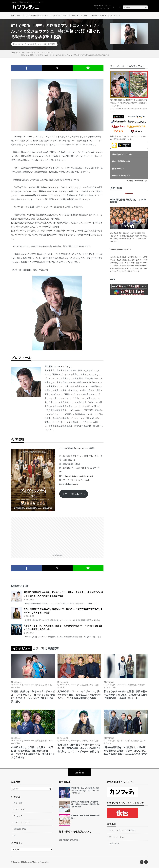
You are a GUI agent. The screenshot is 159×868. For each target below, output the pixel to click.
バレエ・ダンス (20, 810)
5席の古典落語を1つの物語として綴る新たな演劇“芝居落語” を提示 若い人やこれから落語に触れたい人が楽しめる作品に (126, 751)
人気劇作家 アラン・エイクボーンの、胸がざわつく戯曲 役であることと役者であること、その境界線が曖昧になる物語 (79, 695)
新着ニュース (16, 15)
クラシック (18, 816)
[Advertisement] (57, 535)
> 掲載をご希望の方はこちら (137, 181)
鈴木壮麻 (61, 688)
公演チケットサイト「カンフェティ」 (106, 15)
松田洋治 (129, 741)
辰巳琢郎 (51, 44)
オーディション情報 (79, 15)
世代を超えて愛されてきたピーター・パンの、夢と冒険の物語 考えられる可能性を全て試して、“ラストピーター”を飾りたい (79, 748)
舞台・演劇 (42, 44)
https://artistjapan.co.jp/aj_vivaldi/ (79, 476)
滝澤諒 (136, 741)
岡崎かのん (40, 685)
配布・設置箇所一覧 (121, 162)
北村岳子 (120, 741)
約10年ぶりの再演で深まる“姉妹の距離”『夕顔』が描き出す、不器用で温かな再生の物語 (86, 805)
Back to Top (80, 773)
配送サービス (118, 169)
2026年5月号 (18, 685)
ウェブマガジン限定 (60, 15)
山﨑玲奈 (85, 741)
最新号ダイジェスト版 (122, 155)
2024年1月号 (32, 44)
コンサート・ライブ (21, 823)
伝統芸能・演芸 (20, 829)
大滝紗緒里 (132, 685)
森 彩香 (48, 685)
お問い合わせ (115, 844)
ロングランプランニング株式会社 (122, 831)
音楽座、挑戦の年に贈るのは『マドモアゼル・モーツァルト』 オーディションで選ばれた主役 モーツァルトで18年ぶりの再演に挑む (33, 697)
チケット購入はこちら (74, 494)
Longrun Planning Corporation (37, 862)
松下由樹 (49, 741)
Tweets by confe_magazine (121, 250)
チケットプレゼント (121, 176)
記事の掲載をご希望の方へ (69, 840)
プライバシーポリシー (118, 837)
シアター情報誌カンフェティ (37, 15)
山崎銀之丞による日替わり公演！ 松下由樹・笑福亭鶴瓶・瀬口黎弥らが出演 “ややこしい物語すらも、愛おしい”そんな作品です (33, 753)
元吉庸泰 (85, 685)
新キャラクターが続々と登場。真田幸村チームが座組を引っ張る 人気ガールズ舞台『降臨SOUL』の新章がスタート (126, 695)
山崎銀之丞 (40, 741)
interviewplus (29, 685)
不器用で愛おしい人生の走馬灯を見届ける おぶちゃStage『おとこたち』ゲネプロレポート (85, 791)
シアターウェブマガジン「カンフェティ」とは (102, 7)
